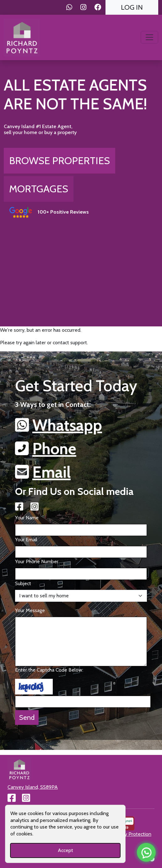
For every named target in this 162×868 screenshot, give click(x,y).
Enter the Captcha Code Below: (49, 670)
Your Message (30, 610)
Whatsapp (67, 425)
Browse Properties (59, 161)
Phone (54, 449)
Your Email (26, 540)
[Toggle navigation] (149, 37)
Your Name (27, 518)
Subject (23, 583)
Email (51, 472)
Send (27, 717)
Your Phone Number (37, 561)
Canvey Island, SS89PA (33, 787)
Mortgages (39, 189)
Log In (132, 7)
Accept (65, 850)
